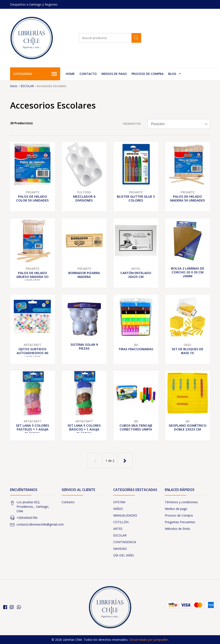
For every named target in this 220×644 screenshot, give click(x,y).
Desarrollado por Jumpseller (149, 640)
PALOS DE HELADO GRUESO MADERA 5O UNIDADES (32, 277)
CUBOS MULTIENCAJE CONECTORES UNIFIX (136, 427)
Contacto (88, 74)
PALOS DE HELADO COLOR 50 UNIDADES (32, 198)
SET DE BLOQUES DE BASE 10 (187, 351)
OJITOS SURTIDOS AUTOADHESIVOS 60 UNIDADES (32, 353)
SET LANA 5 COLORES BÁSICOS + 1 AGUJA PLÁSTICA (84, 429)
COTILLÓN (121, 522)
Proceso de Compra (147, 74)
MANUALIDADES (125, 515)
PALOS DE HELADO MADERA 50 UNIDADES (188, 198)
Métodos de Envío (177, 529)
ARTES (118, 529)
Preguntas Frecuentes (180, 522)
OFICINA (119, 502)
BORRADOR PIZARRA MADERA (84, 275)
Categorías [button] (35, 74)
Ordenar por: (132, 124)
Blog (172, 74)
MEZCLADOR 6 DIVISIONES (84, 198)
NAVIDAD (120, 549)
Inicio (14, 86)
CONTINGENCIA (125, 542)
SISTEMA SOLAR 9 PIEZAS (84, 346)
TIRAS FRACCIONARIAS (136, 349)
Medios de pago (114, 74)
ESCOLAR (27, 86)
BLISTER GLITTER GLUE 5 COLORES (136, 198)
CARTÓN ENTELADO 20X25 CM (136, 275)
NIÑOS (118, 509)
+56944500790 (27, 518)
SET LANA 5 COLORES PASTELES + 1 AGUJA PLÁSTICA (33, 429)
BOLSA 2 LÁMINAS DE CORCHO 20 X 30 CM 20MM (188, 272)
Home (70, 74)
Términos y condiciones (181, 502)
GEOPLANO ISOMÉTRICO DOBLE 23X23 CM (188, 427)
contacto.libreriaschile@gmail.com (40, 524)
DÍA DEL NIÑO (124, 555)
